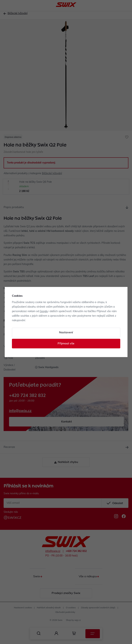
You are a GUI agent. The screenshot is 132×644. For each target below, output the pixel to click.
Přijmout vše (66, 344)
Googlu (44, 311)
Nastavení (66, 333)
